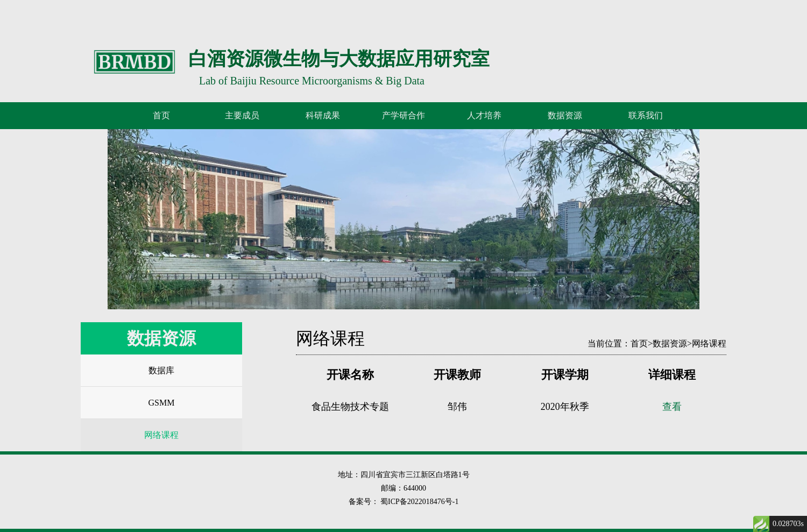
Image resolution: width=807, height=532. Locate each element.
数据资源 (670, 343)
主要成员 (242, 115)
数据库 (161, 370)
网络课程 (161, 435)
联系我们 (646, 115)
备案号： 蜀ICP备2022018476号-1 (404, 502)
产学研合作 (403, 115)
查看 (672, 407)
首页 (161, 115)
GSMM (162, 403)
